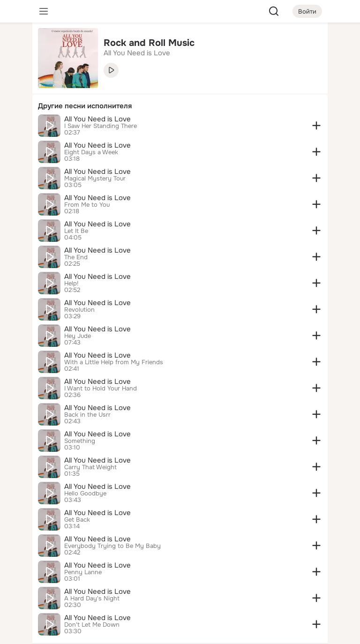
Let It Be (76, 231)
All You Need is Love (97, 119)
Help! (71, 284)
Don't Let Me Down (92, 625)
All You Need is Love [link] (137, 53)
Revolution (79, 310)
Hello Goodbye (85, 494)
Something (80, 441)
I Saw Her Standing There (101, 126)
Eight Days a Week (91, 152)
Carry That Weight (90, 467)
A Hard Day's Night (92, 599)
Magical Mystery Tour (95, 179)
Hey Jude (78, 336)
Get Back (77, 520)
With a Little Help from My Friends (114, 362)
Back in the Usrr (87, 415)
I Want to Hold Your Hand (101, 389)
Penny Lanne (83, 572)
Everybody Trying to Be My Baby (112, 546)
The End (76, 257)
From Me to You (87, 205)
